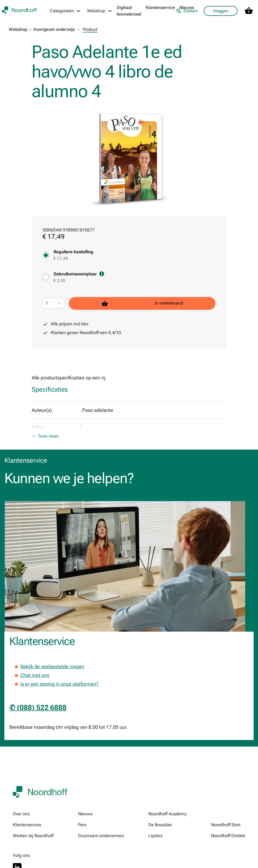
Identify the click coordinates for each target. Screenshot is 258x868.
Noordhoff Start (226, 825)
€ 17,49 (61, 258)
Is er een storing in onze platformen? (59, 684)
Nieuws (85, 814)
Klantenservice (160, 8)
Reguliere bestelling (73, 252)
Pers (82, 825)
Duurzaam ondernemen (101, 836)
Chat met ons (35, 675)
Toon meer (48, 436)
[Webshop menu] (100, 11)
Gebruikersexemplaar (79, 274)
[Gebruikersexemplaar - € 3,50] (46, 277)
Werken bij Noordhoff (33, 836)
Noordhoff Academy (167, 814)
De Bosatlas (160, 825)
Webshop (18, 29)
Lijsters (155, 836)
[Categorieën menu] (65, 11)
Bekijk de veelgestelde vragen (52, 666)
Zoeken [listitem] (187, 11)
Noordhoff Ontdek (228, 836)
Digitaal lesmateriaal (129, 11)
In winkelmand (142, 303)
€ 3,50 (59, 280)
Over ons (21, 814)
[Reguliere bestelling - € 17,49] (46, 255)
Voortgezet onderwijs (54, 29)
